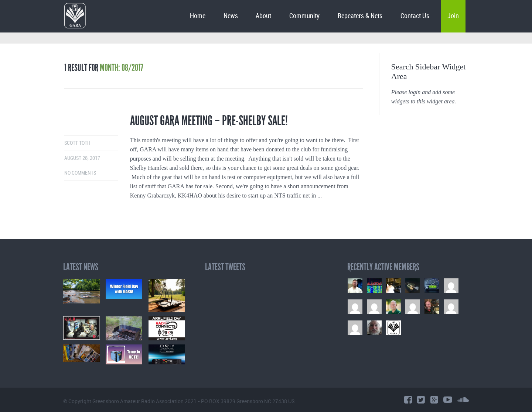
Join (453, 16)
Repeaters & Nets (360, 16)
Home (198, 16)
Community (304, 16)
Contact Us (415, 16)
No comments (80, 173)
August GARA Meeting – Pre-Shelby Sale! (209, 121)
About (263, 16)
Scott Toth (77, 143)
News (231, 16)
